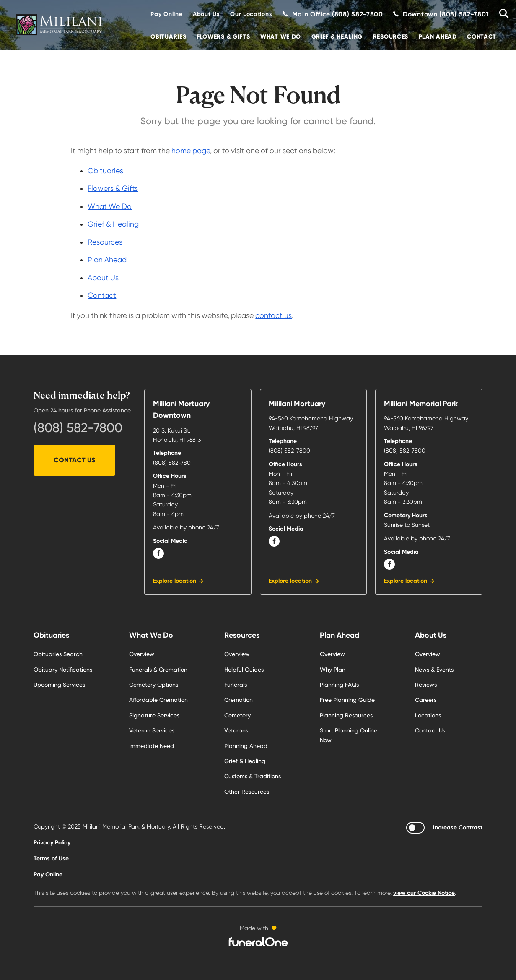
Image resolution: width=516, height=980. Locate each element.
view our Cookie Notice (424, 893)
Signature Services (154, 715)
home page (191, 151)
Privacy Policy (52, 843)
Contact (482, 37)
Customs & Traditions (253, 776)
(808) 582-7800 (78, 428)
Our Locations (251, 14)
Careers (426, 700)
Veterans (236, 730)
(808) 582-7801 (173, 463)
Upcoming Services (59, 685)
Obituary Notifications (63, 670)
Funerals (236, 685)
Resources (391, 37)
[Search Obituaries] (501, 14)
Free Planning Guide (347, 700)
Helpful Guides (244, 670)
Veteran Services (152, 730)
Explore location (175, 581)
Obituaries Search (58, 654)
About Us (206, 14)
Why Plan (333, 670)
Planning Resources (346, 715)
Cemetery (237, 715)
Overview (142, 654)
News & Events (434, 670)
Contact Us (74, 460)
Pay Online (166, 14)
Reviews (426, 685)
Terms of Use (51, 859)
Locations (428, 715)
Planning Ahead (246, 746)
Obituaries (168, 37)
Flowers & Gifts (223, 37)
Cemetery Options (154, 685)
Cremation (239, 700)
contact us (274, 315)
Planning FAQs (339, 685)
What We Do (281, 37)
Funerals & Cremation (158, 670)
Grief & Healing (337, 37)
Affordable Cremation (158, 700)
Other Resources (247, 792)
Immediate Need (152, 746)
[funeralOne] (258, 942)
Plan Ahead (438, 37)
